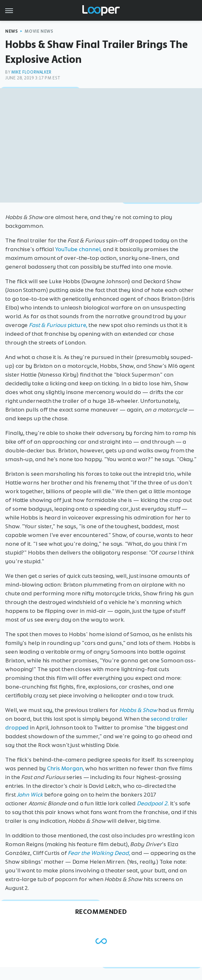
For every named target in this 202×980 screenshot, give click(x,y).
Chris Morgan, (66, 768)
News (12, 31)
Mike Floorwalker (31, 72)
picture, (58, 325)
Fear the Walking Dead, (99, 853)
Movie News (39, 31)
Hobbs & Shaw (138, 710)
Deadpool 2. (153, 803)
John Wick (30, 795)
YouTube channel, (78, 249)
